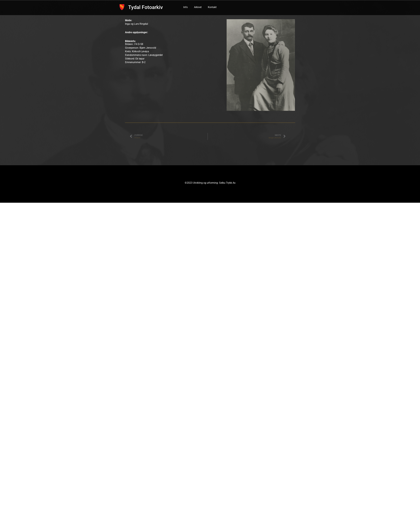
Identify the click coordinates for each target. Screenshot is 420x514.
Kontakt (212, 7)
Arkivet (198, 7)
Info (186, 7)
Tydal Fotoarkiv (146, 7)
